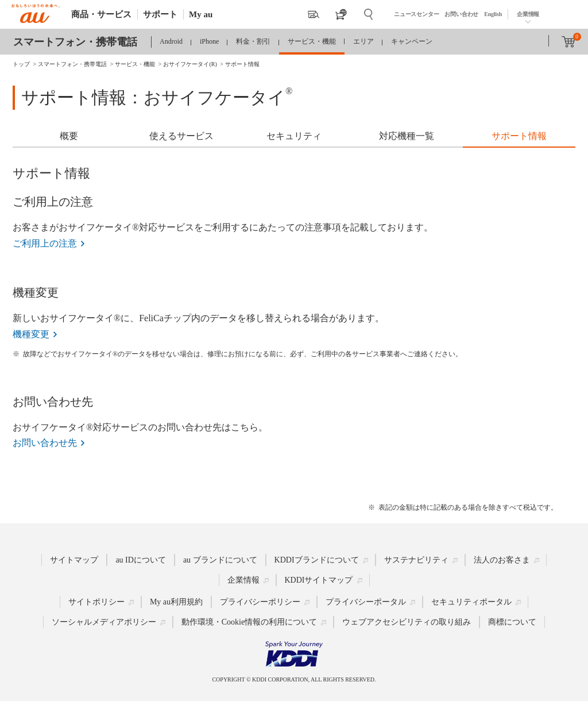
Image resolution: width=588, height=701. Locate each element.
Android (171, 41)
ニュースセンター (416, 14)
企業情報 (528, 14)
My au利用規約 (176, 602)
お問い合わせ (461, 14)
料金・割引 (253, 41)
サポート (160, 14)
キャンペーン (412, 41)
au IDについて (141, 560)
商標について (512, 622)
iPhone (209, 41)
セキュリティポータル (471, 602)
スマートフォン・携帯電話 (75, 42)
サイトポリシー (96, 602)
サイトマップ (74, 560)
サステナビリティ (416, 560)
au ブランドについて (220, 560)
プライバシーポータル (366, 602)
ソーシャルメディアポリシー (104, 622)
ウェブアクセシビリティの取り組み (407, 622)
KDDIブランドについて (317, 560)
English (493, 14)
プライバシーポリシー (260, 602)
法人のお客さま (502, 560)
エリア (363, 41)
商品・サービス (101, 14)
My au (201, 14)
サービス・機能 (312, 41)
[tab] (69, 137)
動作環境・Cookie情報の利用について (249, 622)
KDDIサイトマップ (319, 580)
